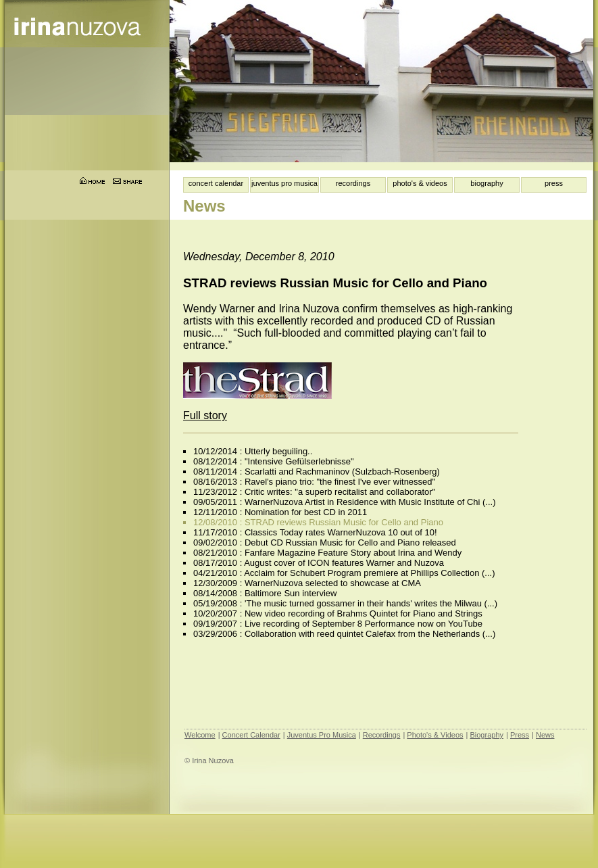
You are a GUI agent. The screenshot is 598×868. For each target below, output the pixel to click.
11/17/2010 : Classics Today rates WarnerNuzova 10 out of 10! (315, 532)
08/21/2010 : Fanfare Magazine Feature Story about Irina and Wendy (327, 553)
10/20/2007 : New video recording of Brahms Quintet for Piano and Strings (338, 613)
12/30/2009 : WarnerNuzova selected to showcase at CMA (307, 583)
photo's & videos (420, 183)
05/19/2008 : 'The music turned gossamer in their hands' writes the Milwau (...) (345, 603)
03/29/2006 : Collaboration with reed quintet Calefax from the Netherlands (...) (344, 634)
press (554, 183)
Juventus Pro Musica (322, 735)
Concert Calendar (251, 735)
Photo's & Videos (435, 735)
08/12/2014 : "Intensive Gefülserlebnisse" (274, 461)
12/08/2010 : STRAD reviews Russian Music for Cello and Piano (318, 522)
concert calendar (216, 183)
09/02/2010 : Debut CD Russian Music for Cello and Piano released (325, 542)
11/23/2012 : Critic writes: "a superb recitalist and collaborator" (314, 492)
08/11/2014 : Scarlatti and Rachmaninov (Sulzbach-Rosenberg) (317, 472)
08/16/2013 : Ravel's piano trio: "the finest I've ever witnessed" (314, 482)
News (545, 735)
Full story (205, 415)
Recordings (382, 735)
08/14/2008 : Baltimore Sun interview (265, 593)
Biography (487, 735)
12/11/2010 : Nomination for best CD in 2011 (280, 512)
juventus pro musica (284, 183)
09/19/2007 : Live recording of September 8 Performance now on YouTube (338, 624)
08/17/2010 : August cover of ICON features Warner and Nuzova (319, 563)
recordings (353, 183)
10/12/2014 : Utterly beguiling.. (253, 451)
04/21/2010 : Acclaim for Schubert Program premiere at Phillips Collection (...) (344, 573)
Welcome (200, 735)
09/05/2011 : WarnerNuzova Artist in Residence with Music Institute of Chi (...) (345, 502)
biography (487, 183)
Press (520, 735)
